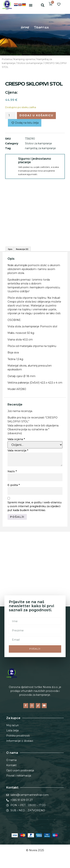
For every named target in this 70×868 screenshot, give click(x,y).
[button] (31, 5)
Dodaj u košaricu (36, 115)
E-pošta (14, 485)
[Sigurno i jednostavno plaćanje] (12, 161)
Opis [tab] (10, 249)
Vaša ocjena (16, 439)
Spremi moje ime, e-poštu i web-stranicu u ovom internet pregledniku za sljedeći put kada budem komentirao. (35, 506)
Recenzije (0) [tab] (22, 249)
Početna (7, 59)
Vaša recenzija (18, 450)
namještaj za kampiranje (40, 148)
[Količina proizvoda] (10, 116)
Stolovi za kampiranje (30, 63)
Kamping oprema (24, 59)
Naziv (12, 471)
